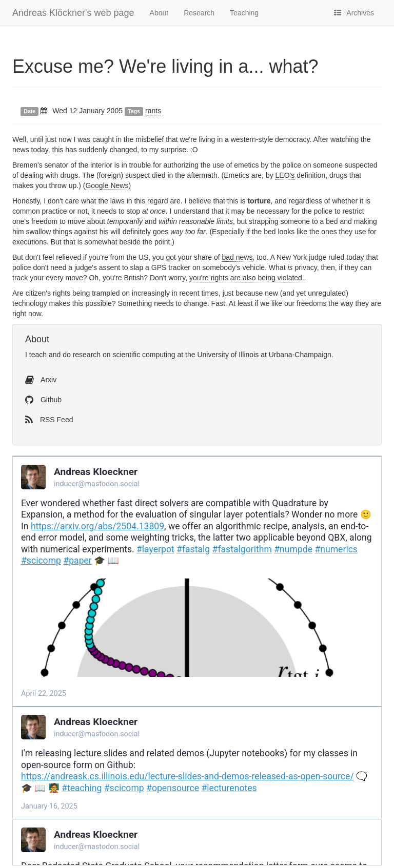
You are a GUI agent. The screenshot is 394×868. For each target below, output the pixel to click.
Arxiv (41, 380)
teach (38, 355)
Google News (107, 185)
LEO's (285, 175)
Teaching (244, 13)
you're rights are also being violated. (247, 278)
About (159, 13)
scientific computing (144, 355)
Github (43, 400)
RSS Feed (49, 420)
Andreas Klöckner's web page (73, 13)
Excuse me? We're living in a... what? (165, 66)
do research (82, 355)
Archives (354, 13)
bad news (237, 257)
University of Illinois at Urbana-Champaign (264, 355)
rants (153, 111)
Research (199, 13)
